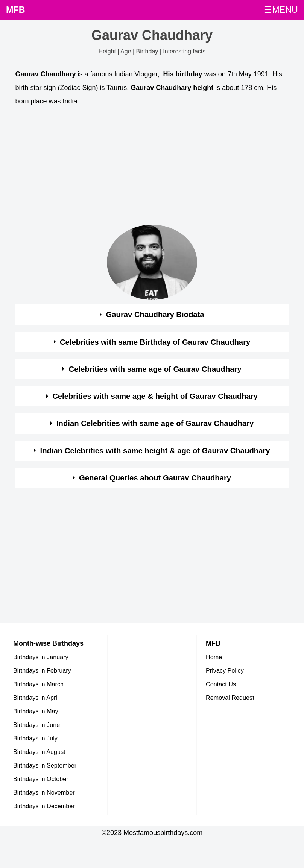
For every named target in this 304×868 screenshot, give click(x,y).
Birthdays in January (41, 657)
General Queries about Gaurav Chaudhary (155, 478)
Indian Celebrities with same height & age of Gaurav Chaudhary (155, 451)
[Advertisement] (145, 167)
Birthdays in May (36, 711)
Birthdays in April (36, 698)
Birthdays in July (35, 738)
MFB (16, 10)
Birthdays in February (42, 670)
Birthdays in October (41, 779)
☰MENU (281, 10)
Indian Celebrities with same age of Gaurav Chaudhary (155, 423)
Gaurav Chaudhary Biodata (155, 315)
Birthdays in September (45, 765)
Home (214, 657)
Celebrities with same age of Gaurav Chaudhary (155, 369)
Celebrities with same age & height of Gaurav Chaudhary (155, 396)
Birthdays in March (38, 684)
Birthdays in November (44, 792)
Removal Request (230, 698)
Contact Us (221, 684)
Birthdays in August (39, 752)
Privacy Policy (225, 670)
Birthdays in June (36, 725)
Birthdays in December (44, 806)
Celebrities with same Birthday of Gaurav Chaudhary (155, 342)
